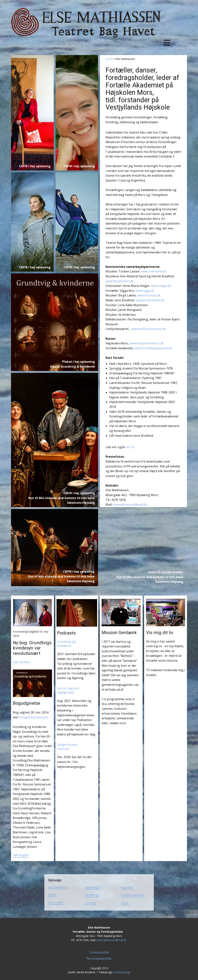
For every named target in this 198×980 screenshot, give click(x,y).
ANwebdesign (122, 972)
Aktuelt (52, 895)
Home (109, 59)
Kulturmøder (56, 903)
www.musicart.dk (149, 295)
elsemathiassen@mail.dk (130, 505)
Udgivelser (127, 887)
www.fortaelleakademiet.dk (153, 348)
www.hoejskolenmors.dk (147, 343)
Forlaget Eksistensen (33, 717)
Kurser (125, 903)
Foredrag (90, 903)
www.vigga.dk (145, 291)
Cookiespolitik (99, 952)
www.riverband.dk (154, 271)
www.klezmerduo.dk (120, 281)
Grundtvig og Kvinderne (67, 644)
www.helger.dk (161, 286)
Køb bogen (21, 855)
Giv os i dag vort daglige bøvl (69, 690)
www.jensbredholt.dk (150, 300)
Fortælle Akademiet (133, 895)
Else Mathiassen (58, 887)
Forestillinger (92, 887)
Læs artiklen (22, 662)
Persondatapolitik (99, 958)
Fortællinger (92, 895)
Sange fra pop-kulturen (68, 747)
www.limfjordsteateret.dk (148, 329)
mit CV (130, 447)
